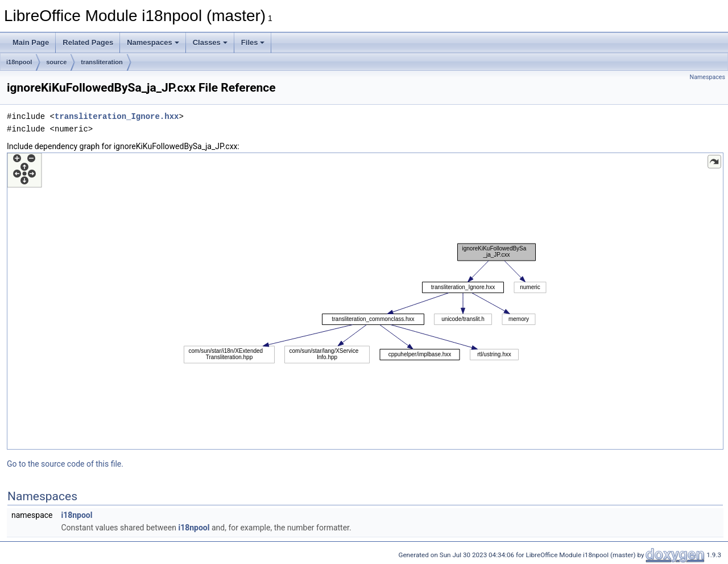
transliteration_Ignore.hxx (117, 116)
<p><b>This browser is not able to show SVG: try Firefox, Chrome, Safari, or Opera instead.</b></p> (365, 301)
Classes (210, 42)
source (56, 62)
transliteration (102, 62)
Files (253, 42)
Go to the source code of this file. (65, 464)
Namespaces (153, 42)
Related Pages (88, 42)
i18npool (19, 62)
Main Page (31, 42)
